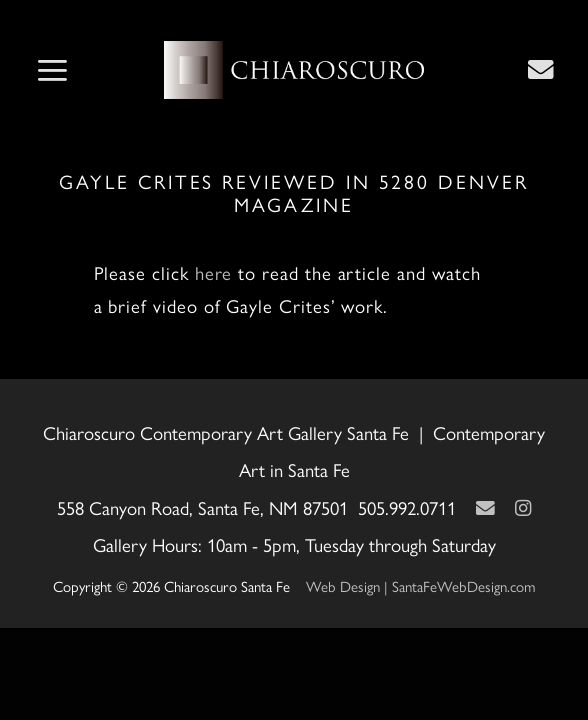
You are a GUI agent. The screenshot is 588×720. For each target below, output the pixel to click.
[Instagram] (523, 507)
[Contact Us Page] (541, 69)
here (214, 272)
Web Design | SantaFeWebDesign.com (421, 585)
